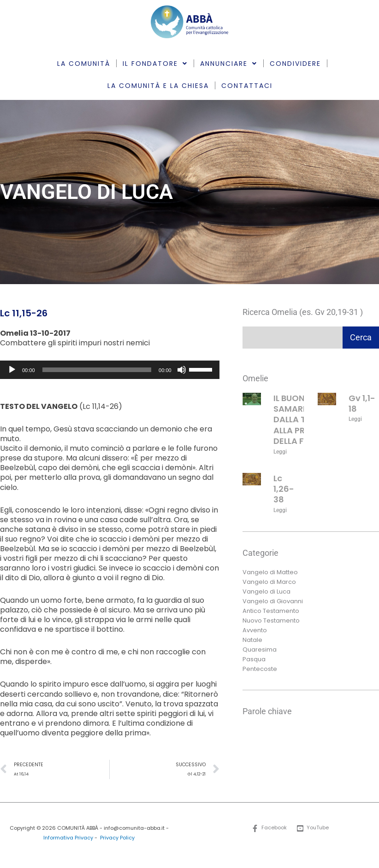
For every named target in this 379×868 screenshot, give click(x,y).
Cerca (361, 337)
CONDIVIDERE (295, 64)
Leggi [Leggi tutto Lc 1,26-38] (280, 510)
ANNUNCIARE (229, 64)
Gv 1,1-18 (362, 403)
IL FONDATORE (155, 64)
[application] (110, 370)
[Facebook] (269, 828)
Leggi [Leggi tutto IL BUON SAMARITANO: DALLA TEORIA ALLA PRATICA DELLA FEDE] (280, 452)
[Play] (12, 370)
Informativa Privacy (68, 838)
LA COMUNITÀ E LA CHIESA (158, 86)
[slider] (97, 370)
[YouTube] (313, 828)
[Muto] (182, 370)
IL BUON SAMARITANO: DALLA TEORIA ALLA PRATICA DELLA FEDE (302, 420)
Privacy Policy (117, 838)
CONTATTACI (247, 86)
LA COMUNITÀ (84, 64)
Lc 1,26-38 (284, 489)
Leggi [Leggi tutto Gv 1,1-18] (355, 419)
